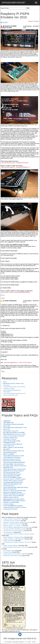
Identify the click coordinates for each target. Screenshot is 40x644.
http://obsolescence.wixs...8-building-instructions (15, 163)
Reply (3, 298)
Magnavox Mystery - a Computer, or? (13, 526)
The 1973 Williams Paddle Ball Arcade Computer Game (18, 527)
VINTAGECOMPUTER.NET (13, 3)
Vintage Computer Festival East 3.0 (13, 519)
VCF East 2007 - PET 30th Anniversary (13, 531)
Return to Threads (34, 21)
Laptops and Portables (9, 541)
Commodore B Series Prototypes (12, 521)
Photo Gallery (7, 392)
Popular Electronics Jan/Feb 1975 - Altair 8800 (15, 554)
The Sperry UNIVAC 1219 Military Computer (15, 529)
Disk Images (7, 385)
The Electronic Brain (9, 532)
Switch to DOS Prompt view (11, 395)
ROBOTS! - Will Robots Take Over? (13, 524)
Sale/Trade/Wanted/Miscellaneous (12, 390)
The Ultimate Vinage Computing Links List (14, 393)
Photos (3, 295)
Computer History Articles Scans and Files (14, 387)
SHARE (4, 22)
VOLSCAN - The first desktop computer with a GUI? (17, 522)
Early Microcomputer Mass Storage (12, 556)
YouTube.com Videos (9, 388)
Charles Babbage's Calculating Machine (14, 537)
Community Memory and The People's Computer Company (19, 534)
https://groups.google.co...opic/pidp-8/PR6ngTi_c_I (16, 167)
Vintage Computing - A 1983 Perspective (14, 539)
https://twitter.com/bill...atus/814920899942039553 (16, 292)
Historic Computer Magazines (11, 545)
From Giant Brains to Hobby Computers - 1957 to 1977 (18, 542)
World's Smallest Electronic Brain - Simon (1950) (16, 547)
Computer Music (8, 552)
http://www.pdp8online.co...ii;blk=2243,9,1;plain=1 (18, 363)
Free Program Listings (9, 551)
